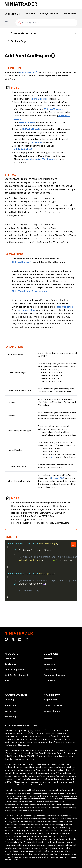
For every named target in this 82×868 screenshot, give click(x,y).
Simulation (10, 705)
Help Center (50, 700)
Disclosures (10, 725)
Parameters (14, 347)
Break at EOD (58, 478)
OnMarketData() (31, 129)
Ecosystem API (49, 14)
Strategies (10, 664)
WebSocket (71, 14)
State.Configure (64, 307)
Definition (13, 68)
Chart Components (15, 669)
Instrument (23, 310)
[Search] (46, 23)
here (53, 457)
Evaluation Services (54, 675)
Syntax (10, 175)
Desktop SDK (12, 14)
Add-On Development (16, 675)
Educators (49, 664)
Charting (9, 700)
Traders (48, 658)
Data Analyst (51, 681)
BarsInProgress (40, 99)
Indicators (10, 658)
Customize (10, 711)
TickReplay (36, 142)
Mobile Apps (11, 716)
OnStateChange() (54, 109)
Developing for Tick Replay (40, 159)
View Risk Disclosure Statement (33, 785)
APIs (7, 681)
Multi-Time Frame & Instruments (29, 291)
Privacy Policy (24, 725)
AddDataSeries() (28, 72)
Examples (12, 537)
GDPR (35, 725)
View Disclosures (21, 745)
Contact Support (53, 705)
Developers (50, 669)
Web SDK (30, 14)
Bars (33, 310)
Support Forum (52, 711)
